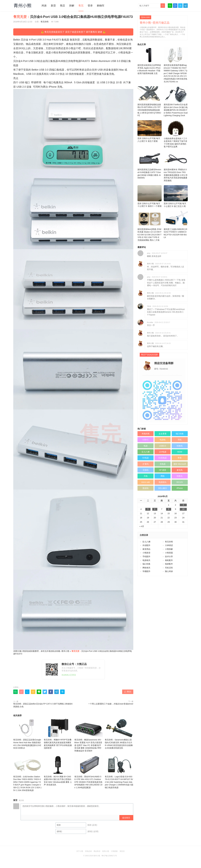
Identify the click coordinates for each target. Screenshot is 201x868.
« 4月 (142, 526)
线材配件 (169, 564)
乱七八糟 (146, 452)
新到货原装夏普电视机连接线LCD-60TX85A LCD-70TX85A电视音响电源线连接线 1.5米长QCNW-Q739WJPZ (150, 101)
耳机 (180, 440)
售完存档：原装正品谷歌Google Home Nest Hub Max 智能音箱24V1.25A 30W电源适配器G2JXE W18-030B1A (27, 734)
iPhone (180, 488)
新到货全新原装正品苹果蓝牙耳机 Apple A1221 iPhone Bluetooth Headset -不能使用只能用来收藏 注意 (150, 61)
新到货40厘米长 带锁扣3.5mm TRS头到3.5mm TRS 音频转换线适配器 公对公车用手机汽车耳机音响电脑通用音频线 (176, 166)
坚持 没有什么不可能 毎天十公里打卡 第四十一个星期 (150, 196)
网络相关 (146, 568)
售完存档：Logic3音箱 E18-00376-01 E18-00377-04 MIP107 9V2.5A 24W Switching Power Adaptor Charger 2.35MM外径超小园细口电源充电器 (119, 772)
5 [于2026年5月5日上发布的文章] (148, 509)
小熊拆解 (169, 549)
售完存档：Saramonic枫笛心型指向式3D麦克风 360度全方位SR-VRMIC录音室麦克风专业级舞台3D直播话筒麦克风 (119, 734)
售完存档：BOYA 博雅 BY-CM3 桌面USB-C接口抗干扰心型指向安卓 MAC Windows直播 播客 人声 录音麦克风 (58, 771)
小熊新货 (146, 553)
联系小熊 (106, 851)
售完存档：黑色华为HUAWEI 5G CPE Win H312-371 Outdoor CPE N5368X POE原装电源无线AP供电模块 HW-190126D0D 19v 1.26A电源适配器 (89, 772)
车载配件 (146, 571)
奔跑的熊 (146, 434)
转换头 (180, 476)
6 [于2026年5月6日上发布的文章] (155, 509)
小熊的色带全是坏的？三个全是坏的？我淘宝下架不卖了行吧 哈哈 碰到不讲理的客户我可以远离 (176, 134)
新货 (53, 6)
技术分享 (169, 556)
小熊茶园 (169, 553)
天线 (146, 476)
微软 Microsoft (180, 464)
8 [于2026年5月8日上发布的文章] (169, 509)
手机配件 (146, 556)
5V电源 (146, 458)
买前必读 (88, 851)
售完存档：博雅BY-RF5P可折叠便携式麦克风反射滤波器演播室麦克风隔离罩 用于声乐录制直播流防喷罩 (58, 734)
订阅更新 (114, 851)
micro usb (146, 482)
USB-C (146, 440)
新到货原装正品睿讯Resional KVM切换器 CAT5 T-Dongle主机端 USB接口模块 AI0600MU (150, 165)
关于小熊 (80, 851)
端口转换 (180, 434)
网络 (163, 476)
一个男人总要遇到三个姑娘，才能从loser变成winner (111, 704)
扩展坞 (146, 464)
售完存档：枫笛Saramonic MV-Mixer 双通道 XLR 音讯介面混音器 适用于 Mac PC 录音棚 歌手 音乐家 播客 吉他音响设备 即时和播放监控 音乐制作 (89, 735)
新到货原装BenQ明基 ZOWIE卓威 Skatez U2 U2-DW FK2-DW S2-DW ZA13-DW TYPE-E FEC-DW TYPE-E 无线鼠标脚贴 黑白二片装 (150, 226)
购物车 (101, 6)
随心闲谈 (169, 571)
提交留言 (126, 818)
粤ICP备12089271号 (109, 856)
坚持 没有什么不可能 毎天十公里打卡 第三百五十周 (176, 196)
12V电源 (163, 452)
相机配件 (169, 560)
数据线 (146, 488)
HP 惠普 (163, 470)
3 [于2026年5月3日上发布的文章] (183, 505)
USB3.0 (163, 446)
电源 (146, 446)
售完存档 (45, 22)
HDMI (180, 452)
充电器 (163, 464)
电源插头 (163, 482)
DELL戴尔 (163, 488)
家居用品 (146, 549)
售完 (81, 6)
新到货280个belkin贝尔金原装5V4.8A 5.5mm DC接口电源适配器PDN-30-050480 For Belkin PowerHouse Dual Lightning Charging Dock (176, 101)
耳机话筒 (169, 568)
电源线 (163, 440)
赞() (128, 692)
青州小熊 (65, 651)
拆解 (72, 6)
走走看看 (163, 434)
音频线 (146, 470)
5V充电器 (163, 458)
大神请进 (169, 545)
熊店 (63, 6)
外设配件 (146, 545)
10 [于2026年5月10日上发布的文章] (183, 509)
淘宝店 (122, 851)
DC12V (180, 482)
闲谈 (44, 6)
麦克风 (180, 470)
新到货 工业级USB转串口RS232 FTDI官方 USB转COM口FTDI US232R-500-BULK (176, 225)
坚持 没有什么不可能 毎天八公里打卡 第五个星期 (150, 131)
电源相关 (146, 560)
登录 (90, 6)
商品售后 (97, 851)
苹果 (180, 458)
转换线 (180, 446)
